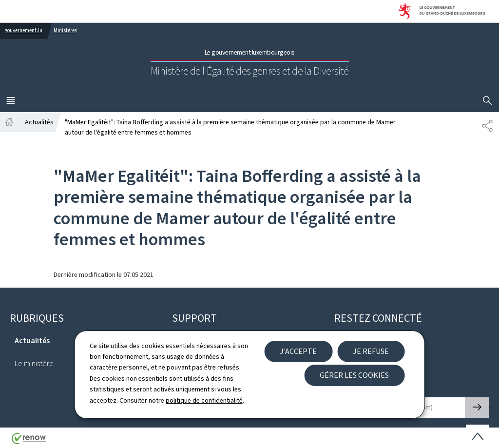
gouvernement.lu (24, 30)
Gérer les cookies (354, 375)
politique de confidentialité (204, 400)
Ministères (65, 30)
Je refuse (371, 351)
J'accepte (298, 351)
